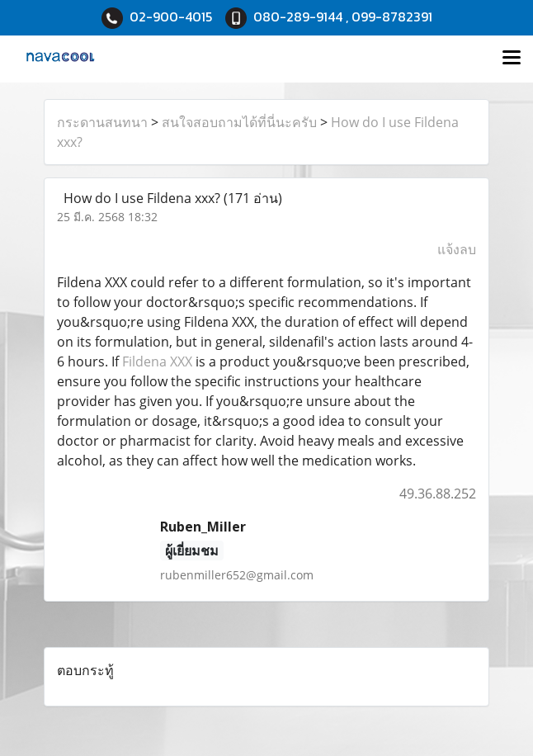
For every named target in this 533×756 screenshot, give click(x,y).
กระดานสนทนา (102, 122)
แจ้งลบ (457, 249)
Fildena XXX (157, 361)
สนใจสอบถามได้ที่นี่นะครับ (239, 122)
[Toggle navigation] (512, 59)
